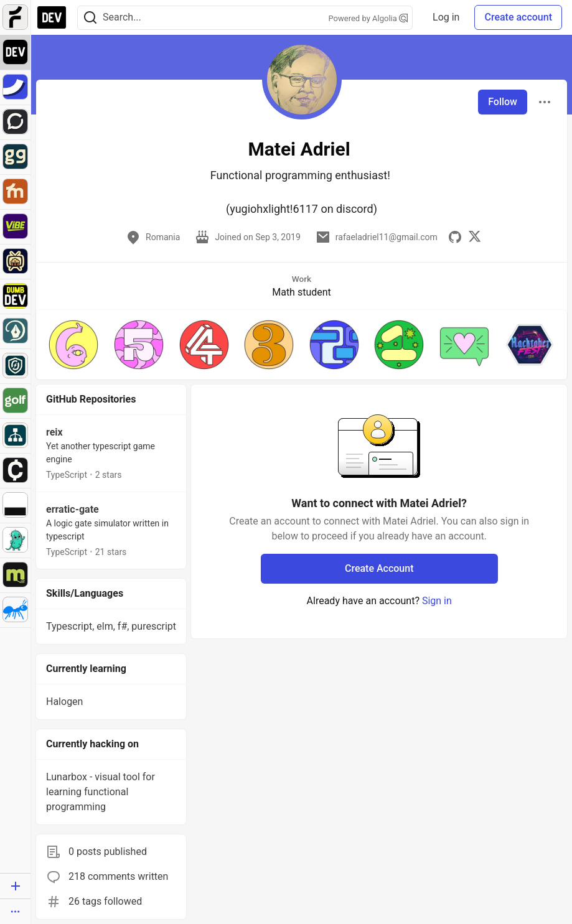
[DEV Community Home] (52, 17)
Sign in (437, 601)
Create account (518, 17)
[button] (74, 345)
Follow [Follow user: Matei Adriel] (503, 102)
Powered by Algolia (368, 18)
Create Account (379, 568)
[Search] (90, 18)
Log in (446, 17)
